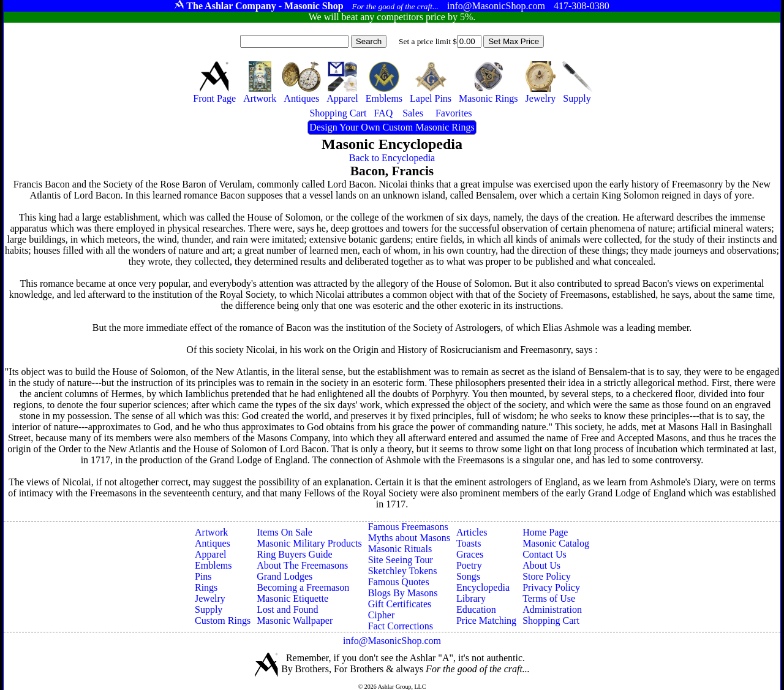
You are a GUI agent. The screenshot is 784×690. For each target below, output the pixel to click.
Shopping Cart (551, 620)
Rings (206, 587)
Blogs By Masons (403, 593)
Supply (209, 609)
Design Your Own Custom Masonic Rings (392, 127)
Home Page (545, 532)
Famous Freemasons (408, 527)
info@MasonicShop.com (392, 641)
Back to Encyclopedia (392, 158)
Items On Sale (285, 532)
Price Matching (486, 620)
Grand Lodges (285, 576)
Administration (552, 609)
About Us (541, 565)
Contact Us (545, 554)
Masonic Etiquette (292, 598)
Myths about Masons (409, 538)
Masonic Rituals (400, 549)
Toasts (469, 543)
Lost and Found (287, 609)
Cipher (382, 615)
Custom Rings (223, 620)
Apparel (211, 554)
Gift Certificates (400, 604)
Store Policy (547, 576)
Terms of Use (549, 598)
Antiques (213, 543)
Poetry (469, 565)
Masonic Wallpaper (295, 620)
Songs (468, 576)
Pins (203, 576)
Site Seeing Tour (401, 560)
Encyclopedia (483, 587)
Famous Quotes (399, 582)
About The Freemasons (302, 565)
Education (476, 609)
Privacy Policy (551, 587)
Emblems (213, 565)
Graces (470, 554)
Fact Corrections (401, 626)
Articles (472, 532)
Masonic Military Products (309, 543)
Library (471, 598)
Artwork (211, 532)
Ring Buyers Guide (295, 554)
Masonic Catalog (556, 543)
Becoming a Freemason (303, 587)
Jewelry (210, 598)
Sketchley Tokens (403, 571)
